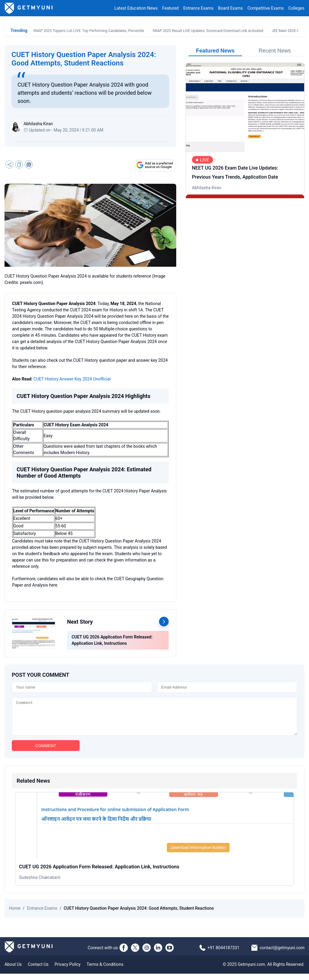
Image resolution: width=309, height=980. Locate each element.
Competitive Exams (266, 8)
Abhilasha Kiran (207, 188)
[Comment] (154, 720)
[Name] (82, 687)
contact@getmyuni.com (282, 954)
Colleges (296, 8)
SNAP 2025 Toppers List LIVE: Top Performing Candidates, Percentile (89, 31)
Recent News (275, 51)
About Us (13, 971)
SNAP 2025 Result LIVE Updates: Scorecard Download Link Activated (208, 31)
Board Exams (231, 8)
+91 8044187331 (224, 954)
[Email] (227, 687)
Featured (170, 8)
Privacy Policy (68, 971)
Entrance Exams (198, 8)
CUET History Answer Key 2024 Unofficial (72, 379)
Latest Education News (136, 8)
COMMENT (46, 752)
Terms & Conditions (105, 971)
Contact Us (38, 971)
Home (15, 915)
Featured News (215, 51)
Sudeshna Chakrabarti (40, 884)
